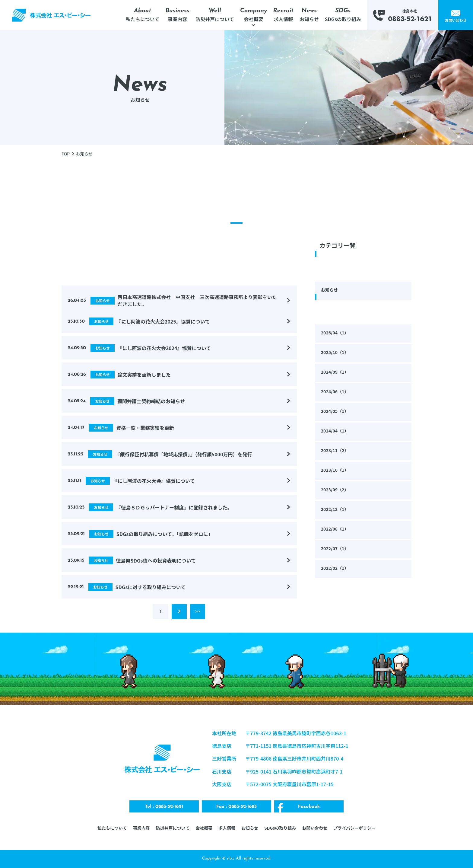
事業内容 (141, 828)
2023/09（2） (337, 490)
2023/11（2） (337, 451)
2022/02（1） (337, 569)
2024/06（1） (337, 392)
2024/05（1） (337, 412)
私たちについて (112, 828)
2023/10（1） (337, 471)
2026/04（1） (337, 333)
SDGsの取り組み (280, 828)
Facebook (309, 807)
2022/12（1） (337, 510)
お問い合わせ (315, 828)
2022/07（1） (337, 549)
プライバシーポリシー (354, 828)
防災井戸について (173, 828)
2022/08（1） (337, 529)
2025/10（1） (337, 353)
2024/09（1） (337, 372)
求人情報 (227, 828)
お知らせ (331, 290)
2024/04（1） (337, 431)
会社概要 (204, 828)
